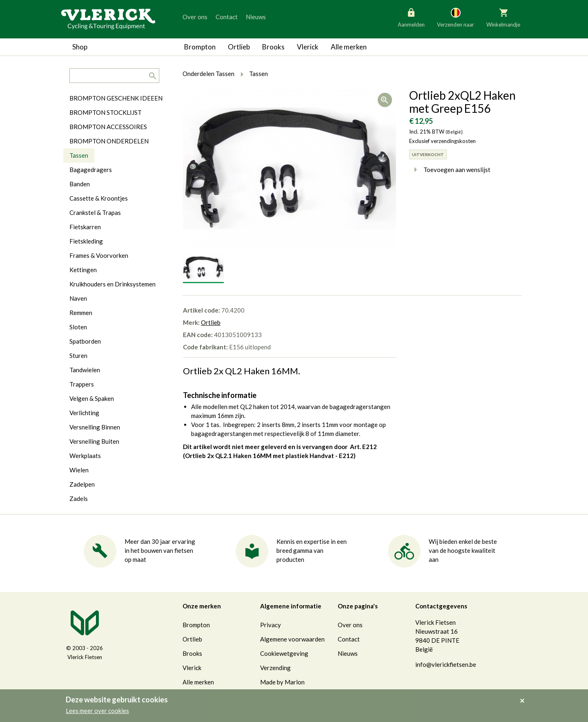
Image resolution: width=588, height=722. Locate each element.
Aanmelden (411, 17)
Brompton (200, 47)
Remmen (81, 313)
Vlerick (308, 47)
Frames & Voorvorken (99, 255)
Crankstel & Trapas (95, 212)
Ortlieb (239, 47)
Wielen (79, 470)
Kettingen (83, 270)
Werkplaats (85, 456)
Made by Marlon (282, 682)
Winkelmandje (503, 17)
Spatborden (85, 341)
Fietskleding (86, 241)
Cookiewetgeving (284, 653)
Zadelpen (82, 484)
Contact (227, 17)
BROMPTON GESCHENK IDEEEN (116, 98)
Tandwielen (85, 370)
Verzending (275, 668)
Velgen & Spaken (92, 398)
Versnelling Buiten (94, 441)
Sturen (78, 355)
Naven (78, 298)
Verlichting (84, 413)
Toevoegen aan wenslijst (450, 170)
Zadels (79, 498)
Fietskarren (85, 227)
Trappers (82, 384)
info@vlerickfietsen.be (446, 664)
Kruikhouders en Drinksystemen (112, 284)
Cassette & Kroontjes (99, 198)
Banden (80, 184)
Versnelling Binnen (95, 427)
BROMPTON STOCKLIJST (106, 112)
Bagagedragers (91, 170)
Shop (80, 47)
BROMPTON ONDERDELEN (109, 141)
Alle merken (349, 47)
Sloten (78, 327)
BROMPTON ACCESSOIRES (108, 127)
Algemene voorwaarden (292, 639)
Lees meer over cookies (97, 711)
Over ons (195, 17)
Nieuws (256, 17)
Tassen (79, 155)
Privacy (271, 625)
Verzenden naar (455, 17)
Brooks (273, 47)
